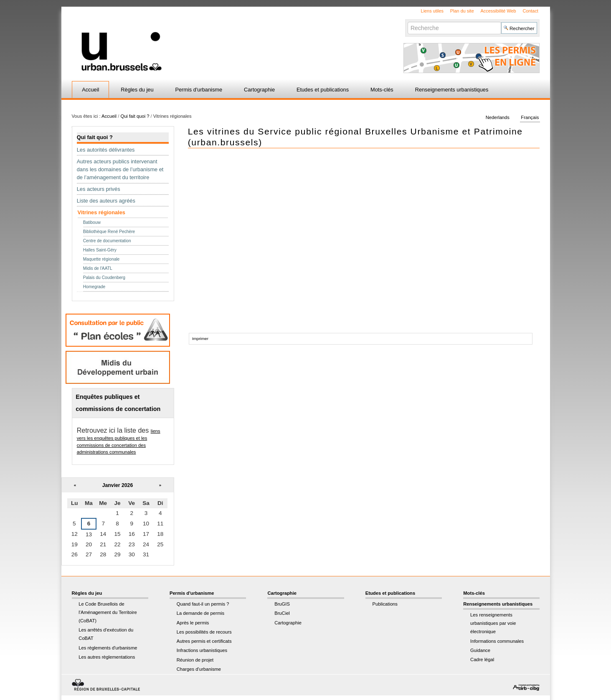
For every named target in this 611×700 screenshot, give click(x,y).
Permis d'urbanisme (199, 90)
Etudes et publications (323, 90)
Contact (530, 11)
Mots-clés (382, 90)
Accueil (90, 90)
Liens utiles (432, 11)
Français (530, 118)
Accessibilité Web (498, 11)
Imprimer (200, 339)
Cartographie (259, 90)
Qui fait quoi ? (135, 116)
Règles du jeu (137, 90)
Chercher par (407, 22)
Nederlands (498, 118)
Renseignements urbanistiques (452, 90)
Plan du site (462, 11)
